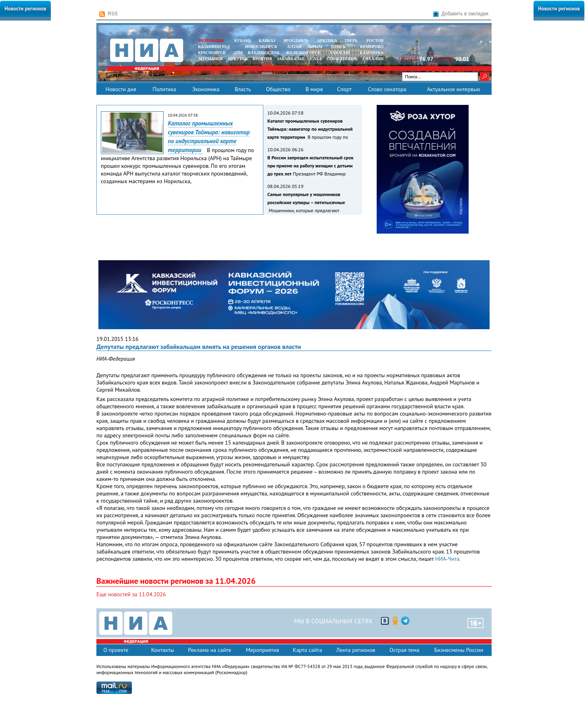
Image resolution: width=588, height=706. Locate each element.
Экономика (206, 89)
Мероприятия (262, 650)
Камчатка (371, 53)
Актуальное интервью (453, 89)
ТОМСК (339, 47)
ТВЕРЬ (351, 41)
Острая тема (405, 650)
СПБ (239, 53)
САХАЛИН (373, 59)
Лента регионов (356, 650)
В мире (314, 89)
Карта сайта (308, 650)
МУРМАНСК (211, 59)
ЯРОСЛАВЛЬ (296, 41)
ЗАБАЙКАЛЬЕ (291, 59)
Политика (164, 89)
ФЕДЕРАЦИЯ (211, 41)
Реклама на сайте (210, 650)
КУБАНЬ (243, 41)
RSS (108, 14)
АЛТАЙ (294, 47)
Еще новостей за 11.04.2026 (131, 594)
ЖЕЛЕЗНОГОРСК (303, 53)
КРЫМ (316, 47)
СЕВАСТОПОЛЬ (342, 59)
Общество (278, 89)
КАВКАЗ (267, 41)
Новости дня (121, 89)
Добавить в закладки (461, 14)
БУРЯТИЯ (262, 59)
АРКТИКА (327, 41)
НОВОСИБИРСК (261, 47)
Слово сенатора (387, 89)
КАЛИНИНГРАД (214, 47)
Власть (243, 89)
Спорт (344, 89)
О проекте (116, 650)
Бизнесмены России (459, 650)
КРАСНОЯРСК (212, 53)
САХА (316, 59)
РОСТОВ (375, 41)
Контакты (163, 650)
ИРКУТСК (238, 59)
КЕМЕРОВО (372, 47)
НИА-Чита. (448, 559)
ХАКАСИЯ (339, 53)
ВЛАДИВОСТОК (264, 53)
